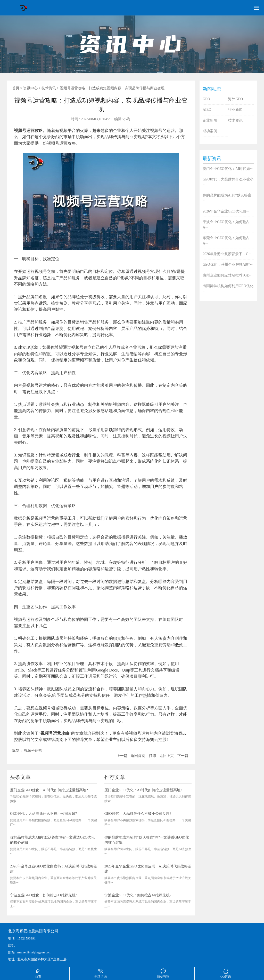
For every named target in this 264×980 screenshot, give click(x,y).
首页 (16, 88)
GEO (206, 99)
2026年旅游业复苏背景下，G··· (227, 254)
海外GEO (236, 99)
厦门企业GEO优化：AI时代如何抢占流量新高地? (49, 790)
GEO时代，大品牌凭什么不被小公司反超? (43, 814)
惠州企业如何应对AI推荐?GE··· (227, 275)
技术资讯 (49, 88)
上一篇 (122, 756)
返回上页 (167, 756)
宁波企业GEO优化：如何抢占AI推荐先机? (44, 895)
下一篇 (183, 756)
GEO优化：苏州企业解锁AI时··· (228, 264)
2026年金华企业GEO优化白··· (226, 211)
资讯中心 (30, 88)
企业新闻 (210, 120)
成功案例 (210, 131)
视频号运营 (33, 751)
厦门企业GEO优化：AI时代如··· (228, 169)
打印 (152, 756)
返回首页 (138, 756)
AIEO (207, 110)
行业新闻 (235, 110)
